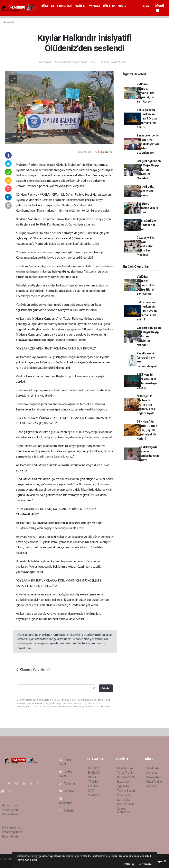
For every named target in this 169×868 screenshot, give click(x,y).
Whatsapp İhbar (12, 832)
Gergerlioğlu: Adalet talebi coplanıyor (145, 191)
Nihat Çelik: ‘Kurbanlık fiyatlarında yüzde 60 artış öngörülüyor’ (146, 405)
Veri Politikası (10, 814)
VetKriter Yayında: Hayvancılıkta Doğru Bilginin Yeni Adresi (146, 93)
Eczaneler (123, 782)
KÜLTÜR (109, 6)
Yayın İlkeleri (10, 810)
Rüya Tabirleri (155, 782)
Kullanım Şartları (12, 827)
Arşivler (67, 791)
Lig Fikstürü (124, 786)
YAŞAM (94, 6)
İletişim (67, 811)
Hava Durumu (126, 768)
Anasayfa (9, 22)
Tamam (145, 864)
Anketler (152, 773)
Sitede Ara (153, 768)
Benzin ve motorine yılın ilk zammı (148, 208)
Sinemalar (124, 795)
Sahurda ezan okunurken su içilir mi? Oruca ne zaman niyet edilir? (147, 118)
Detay (129, 864)
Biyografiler (154, 777)
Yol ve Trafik (125, 773)
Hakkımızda (9, 805)
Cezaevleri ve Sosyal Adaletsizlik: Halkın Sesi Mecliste (146, 246)
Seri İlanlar (124, 800)
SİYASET (94, 795)
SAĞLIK (80, 6)
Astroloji (151, 786)
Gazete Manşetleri (124, 810)
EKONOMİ (64, 6)
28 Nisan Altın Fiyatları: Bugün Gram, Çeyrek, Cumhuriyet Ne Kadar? (147, 430)
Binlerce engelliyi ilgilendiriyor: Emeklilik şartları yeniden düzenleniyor (148, 144)
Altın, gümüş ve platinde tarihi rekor (147, 225)
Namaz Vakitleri (127, 777)
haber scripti (8, 863)
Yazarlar (67, 783)
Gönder (106, 688)
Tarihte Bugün (126, 791)
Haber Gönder (11, 836)
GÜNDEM (47, 6)
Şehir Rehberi (125, 804)
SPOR (122, 6)
